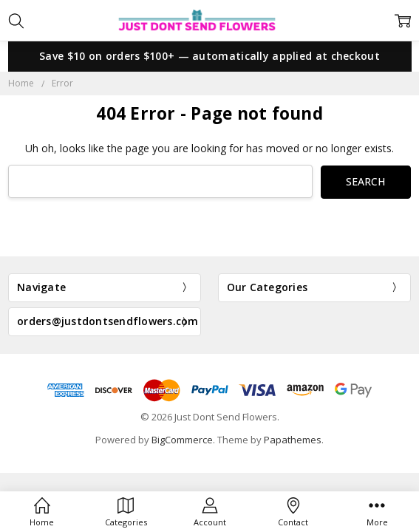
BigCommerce (182, 440)
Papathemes (293, 440)
